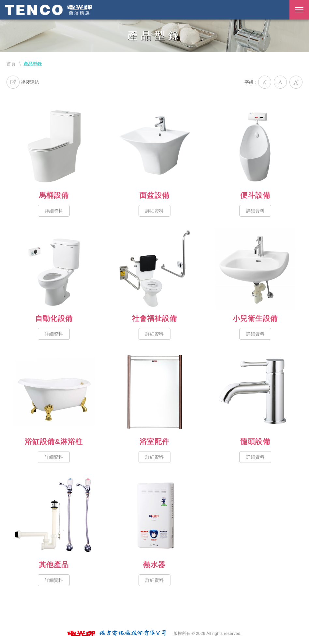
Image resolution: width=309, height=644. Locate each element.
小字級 (265, 82)
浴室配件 (155, 392)
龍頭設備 (255, 392)
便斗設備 (255, 146)
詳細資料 (54, 211)
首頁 (11, 64)
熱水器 (155, 515)
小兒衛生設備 (255, 269)
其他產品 (54, 515)
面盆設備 (155, 146)
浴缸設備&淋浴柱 (54, 392)
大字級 (296, 82)
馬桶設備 (54, 146)
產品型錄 (33, 64)
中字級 (280, 82)
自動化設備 (54, 269)
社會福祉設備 (155, 269)
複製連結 (23, 82)
